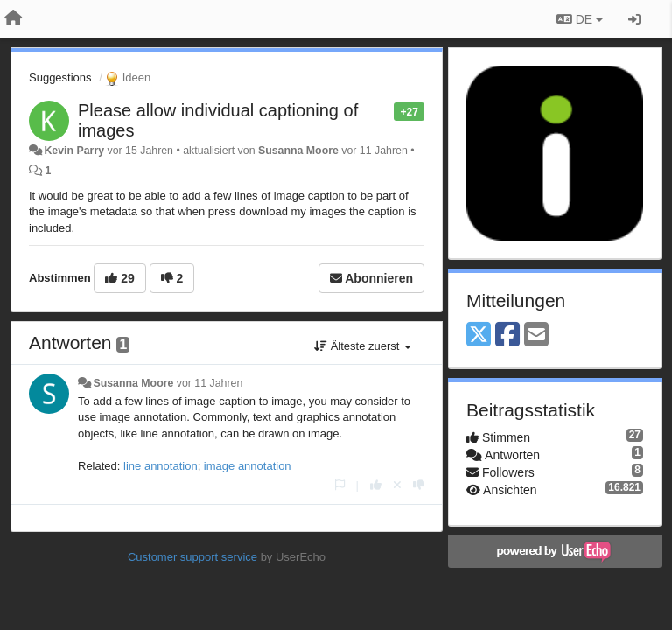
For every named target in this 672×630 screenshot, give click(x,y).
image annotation (248, 466)
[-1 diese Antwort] (419, 485)
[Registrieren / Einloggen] (634, 19)
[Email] (536, 336)
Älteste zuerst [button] (363, 346)
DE (580, 19)
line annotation (161, 466)
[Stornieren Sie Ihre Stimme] (397, 485)
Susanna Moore (298, 150)
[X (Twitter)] (479, 336)
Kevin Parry (74, 150)
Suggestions (60, 77)
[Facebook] (507, 336)
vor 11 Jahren (210, 383)
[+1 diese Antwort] (376, 485)
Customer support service (192, 557)
